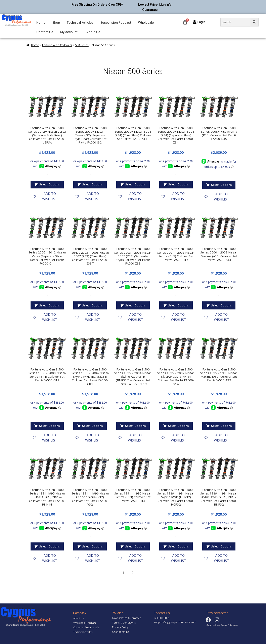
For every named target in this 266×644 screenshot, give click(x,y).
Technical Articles (80, 22)
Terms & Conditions (124, 623)
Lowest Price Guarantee (127, 618)
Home (41, 22)
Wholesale (146, 22)
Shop (56, 22)
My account (69, 32)
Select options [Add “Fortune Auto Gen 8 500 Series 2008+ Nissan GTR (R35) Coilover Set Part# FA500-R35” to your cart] (221, 185)
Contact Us (45, 32)
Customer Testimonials (86, 627)
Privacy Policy (120, 627)
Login (201, 22)
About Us (93, 32)
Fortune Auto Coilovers (57, 45)
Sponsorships (121, 632)
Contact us (162, 613)
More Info (165, 5)
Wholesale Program (85, 623)
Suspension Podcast (116, 22)
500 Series (82, 45)
